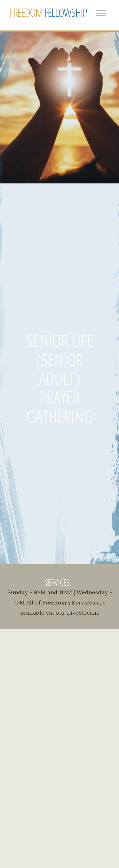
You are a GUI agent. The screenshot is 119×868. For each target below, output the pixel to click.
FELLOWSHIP (48, 13)
